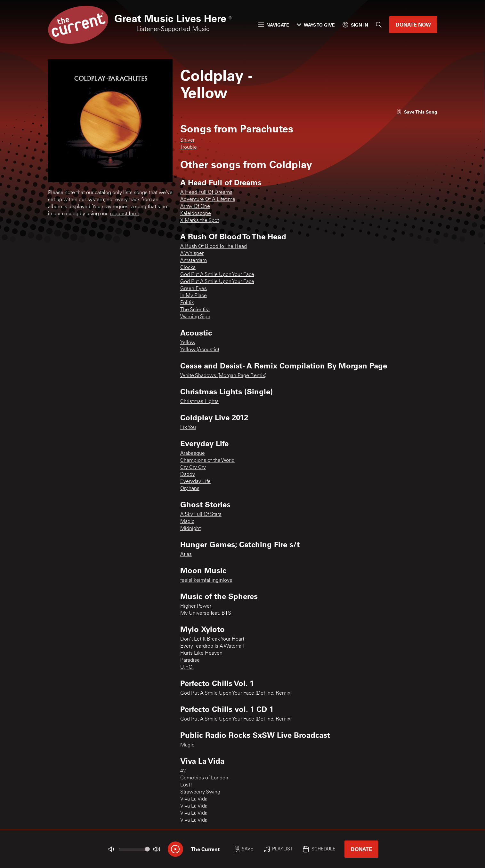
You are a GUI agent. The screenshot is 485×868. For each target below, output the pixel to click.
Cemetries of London (204, 778)
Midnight (190, 529)
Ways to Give (316, 25)
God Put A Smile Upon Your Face (217, 275)
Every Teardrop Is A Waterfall (212, 646)
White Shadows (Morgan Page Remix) (223, 376)
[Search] (379, 25)
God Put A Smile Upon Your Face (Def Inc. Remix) (236, 693)
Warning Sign (195, 317)
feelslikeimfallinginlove (206, 580)
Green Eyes (194, 289)
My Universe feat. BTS (206, 613)
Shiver (187, 140)
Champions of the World (207, 461)
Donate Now (413, 24)
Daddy (188, 475)
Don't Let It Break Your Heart (212, 639)
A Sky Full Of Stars (201, 515)
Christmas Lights (199, 402)
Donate (361, 849)
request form (125, 214)
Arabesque (193, 454)
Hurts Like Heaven (201, 653)
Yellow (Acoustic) (200, 350)
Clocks (188, 268)
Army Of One (195, 207)
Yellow (188, 343)
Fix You (188, 428)
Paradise (190, 660)
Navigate (273, 25)
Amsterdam (194, 261)
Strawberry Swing (200, 792)
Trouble (189, 147)
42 (183, 771)
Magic (187, 522)
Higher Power (196, 606)
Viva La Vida (194, 799)
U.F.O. (187, 667)
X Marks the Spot (200, 221)
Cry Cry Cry (193, 468)
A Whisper (192, 254)
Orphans (190, 489)
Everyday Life (195, 482)
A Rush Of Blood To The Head (214, 247)
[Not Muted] (111, 849)
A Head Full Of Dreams (206, 193)
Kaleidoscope (196, 214)
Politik (187, 303)
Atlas (186, 555)
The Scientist (195, 310)
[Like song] (417, 112)
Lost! (186, 785)
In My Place (194, 296)
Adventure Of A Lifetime (208, 200)
